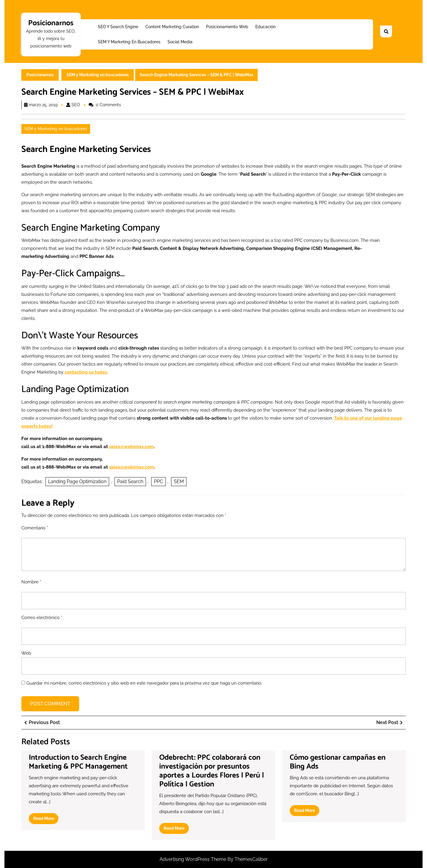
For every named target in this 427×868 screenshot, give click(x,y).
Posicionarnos (51, 23)
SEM (179, 481)
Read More (46, 820)
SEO (76, 105)
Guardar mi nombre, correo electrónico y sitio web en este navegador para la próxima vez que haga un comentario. (144, 683)
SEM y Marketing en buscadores (129, 42)
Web (26, 653)
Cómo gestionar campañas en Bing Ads (338, 762)
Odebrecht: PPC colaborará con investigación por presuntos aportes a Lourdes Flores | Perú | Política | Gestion (212, 771)
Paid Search (130, 481)
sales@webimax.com (132, 447)
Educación (265, 27)
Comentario (35, 528)
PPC (158, 481)
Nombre (31, 582)
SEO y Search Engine (118, 27)
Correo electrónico (42, 618)
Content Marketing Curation (172, 27)
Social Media (180, 42)
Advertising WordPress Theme (193, 859)
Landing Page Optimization (77, 481)
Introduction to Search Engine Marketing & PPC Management (78, 762)
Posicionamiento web (227, 27)
